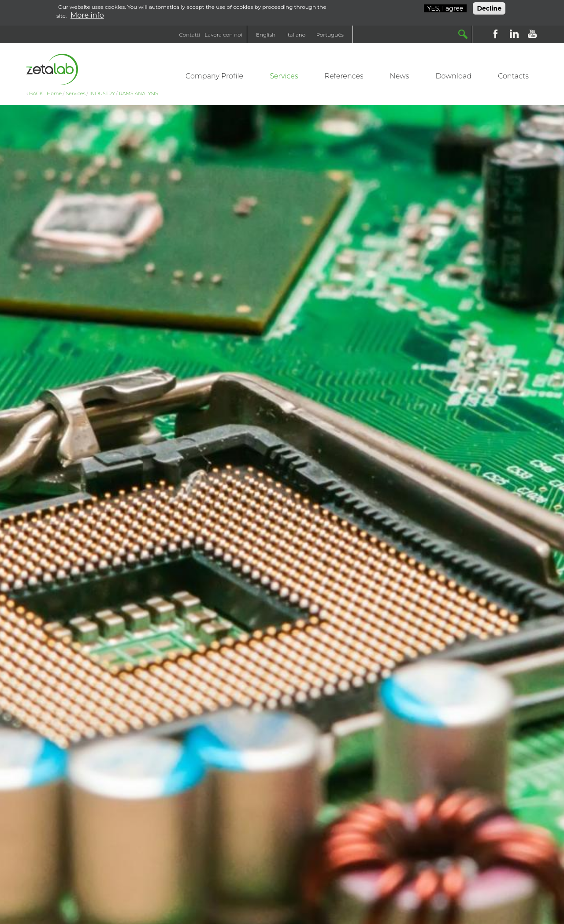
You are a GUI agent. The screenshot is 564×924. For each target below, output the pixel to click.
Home (54, 93)
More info (87, 14)
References (344, 76)
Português (330, 35)
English (266, 35)
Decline (489, 7)
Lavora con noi (223, 35)
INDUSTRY (102, 93)
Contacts (513, 76)
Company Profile (214, 76)
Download (453, 76)
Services (284, 76)
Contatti (190, 35)
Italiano (296, 35)
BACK (36, 93)
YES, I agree (445, 7)
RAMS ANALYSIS (139, 93)
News (400, 76)
